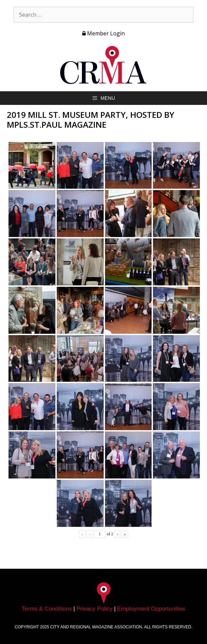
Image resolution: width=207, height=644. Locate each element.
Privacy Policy (94, 609)
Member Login (103, 33)
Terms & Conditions (47, 609)
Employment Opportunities (151, 609)
